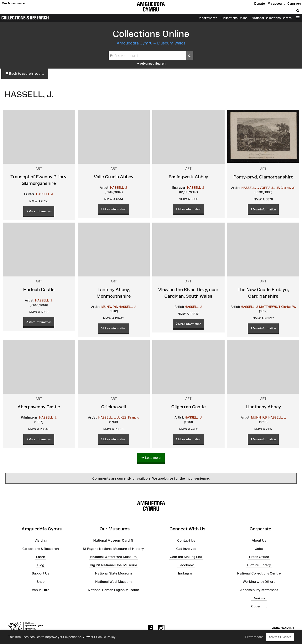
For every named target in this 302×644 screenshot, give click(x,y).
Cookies (259, 598)
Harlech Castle (39, 289)
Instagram (186, 573)
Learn (41, 557)
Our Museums (14, 3)
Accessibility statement (259, 590)
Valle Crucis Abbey (114, 177)
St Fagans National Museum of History (113, 549)
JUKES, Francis (128, 417)
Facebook (186, 565)
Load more (151, 458)
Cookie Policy (106, 637)
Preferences (254, 637)
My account (276, 3)
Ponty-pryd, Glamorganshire (263, 177)
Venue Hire (41, 590)
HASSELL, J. (45, 194)
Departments (207, 18)
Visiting (41, 540)
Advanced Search (151, 64)
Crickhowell (114, 407)
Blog (41, 565)
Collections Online (234, 18)
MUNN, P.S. (110, 307)
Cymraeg (294, 3)
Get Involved (186, 549)
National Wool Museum (113, 582)
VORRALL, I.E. (270, 188)
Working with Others (259, 582)
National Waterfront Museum (113, 557)
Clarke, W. (288, 188)
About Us (259, 540)
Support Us (41, 573)
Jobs (259, 549)
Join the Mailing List (186, 557)
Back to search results (25, 74)
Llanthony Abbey (263, 407)
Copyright (259, 606)
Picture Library (259, 565)
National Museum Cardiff (113, 540)
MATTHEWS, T (270, 307)
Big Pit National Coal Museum (113, 565)
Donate (260, 3)
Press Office (259, 557)
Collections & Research (25, 18)
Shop (41, 582)
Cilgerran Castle (188, 407)
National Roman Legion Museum (113, 590)
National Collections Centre (272, 18)
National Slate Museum (113, 573)
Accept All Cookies (280, 637)
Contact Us (186, 540)
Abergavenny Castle (39, 407)
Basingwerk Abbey (188, 177)
